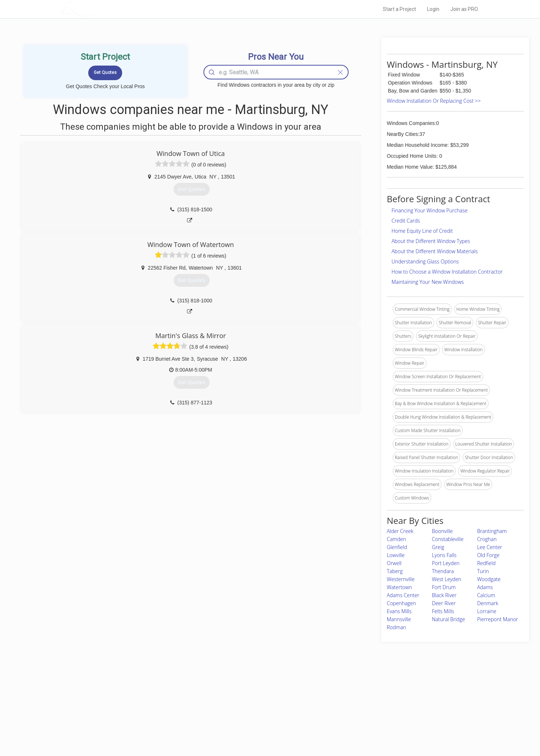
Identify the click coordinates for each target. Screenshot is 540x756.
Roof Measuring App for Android (265, 727)
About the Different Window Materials (435, 251)
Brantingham (492, 531)
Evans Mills (399, 611)
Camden (397, 539)
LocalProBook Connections (381, 719)
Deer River (444, 603)
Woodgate (489, 579)
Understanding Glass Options (425, 261)
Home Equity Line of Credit (422, 231)
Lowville (396, 555)
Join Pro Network (250, 694)
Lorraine (487, 611)
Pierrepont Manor (497, 619)
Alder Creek (400, 531)
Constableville (448, 539)
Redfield (486, 563)
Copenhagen (401, 603)
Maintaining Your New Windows (428, 282)
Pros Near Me (145, 702)
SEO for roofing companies (381, 727)
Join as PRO (464, 9)
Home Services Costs (153, 694)
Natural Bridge (449, 619)
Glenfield (397, 547)
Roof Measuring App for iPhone (264, 719)
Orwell (394, 563)
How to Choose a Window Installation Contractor (447, 272)
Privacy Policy (368, 702)
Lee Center (490, 547)
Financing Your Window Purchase (430, 210)
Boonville (442, 531)
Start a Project (399, 9)
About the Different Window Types (431, 241)
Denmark (487, 603)
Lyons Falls (444, 555)
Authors (362, 711)
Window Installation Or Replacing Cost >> (434, 101)
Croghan (487, 539)
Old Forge (488, 555)
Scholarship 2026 (372, 694)
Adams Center (403, 595)
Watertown (399, 587)
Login (433, 9)
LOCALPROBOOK (103, 9)
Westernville (401, 579)
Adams (485, 587)
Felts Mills (443, 611)
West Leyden (447, 579)
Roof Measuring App (253, 711)
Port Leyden (446, 563)
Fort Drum (444, 587)
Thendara (443, 571)
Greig (438, 547)
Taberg (395, 571)
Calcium (486, 595)
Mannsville (399, 619)
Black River (444, 595)
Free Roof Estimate (151, 719)
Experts (240, 702)
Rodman (397, 627)
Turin (483, 571)
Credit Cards (406, 221)
